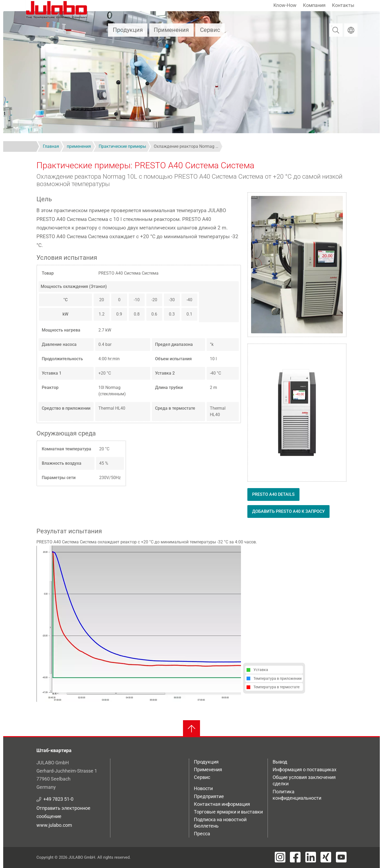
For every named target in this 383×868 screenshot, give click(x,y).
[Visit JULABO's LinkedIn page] (311, 857)
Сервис (210, 30)
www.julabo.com (54, 825)
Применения (171, 30)
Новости (203, 788)
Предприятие (209, 796)
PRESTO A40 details (273, 494)
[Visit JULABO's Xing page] (326, 857)
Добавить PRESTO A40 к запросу (288, 511)
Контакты (343, 5)
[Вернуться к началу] (191, 729)
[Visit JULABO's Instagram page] (280, 857)
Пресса (202, 834)
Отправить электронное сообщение (63, 812)
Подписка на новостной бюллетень (220, 823)
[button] (139, 624)
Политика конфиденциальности (297, 795)
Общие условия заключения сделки (304, 780)
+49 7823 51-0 (58, 799)
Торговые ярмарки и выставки (228, 812)
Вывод (280, 762)
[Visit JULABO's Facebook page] (295, 857)
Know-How (285, 5)
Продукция (128, 30)
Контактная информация (222, 804)
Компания (314, 5)
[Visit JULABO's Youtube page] (341, 857)
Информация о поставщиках (305, 770)
